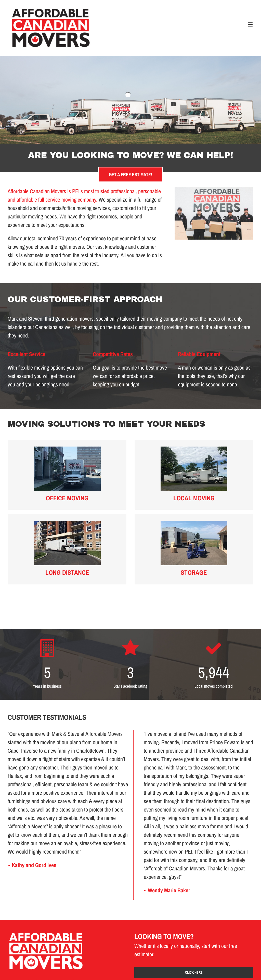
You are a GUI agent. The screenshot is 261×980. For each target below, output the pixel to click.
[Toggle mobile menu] (251, 24)
